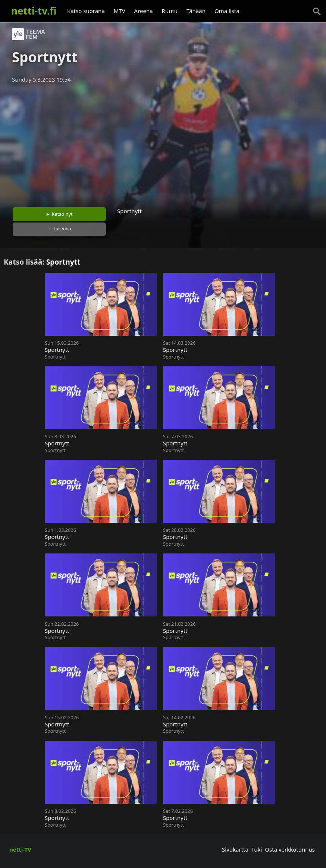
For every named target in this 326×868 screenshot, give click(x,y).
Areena (144, 11)
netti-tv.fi (34, 11)
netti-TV (20, 849)
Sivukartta (235, 849)
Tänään (196, 11)
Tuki (257, 849)
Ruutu (170, 11)
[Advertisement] (163, 143)
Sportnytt (63, 262)
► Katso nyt (59, 214)
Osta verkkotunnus (290, 849)
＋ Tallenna (59, 229)
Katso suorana (86, 11)
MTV (120, 11)
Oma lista (227, 11)
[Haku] (317, 12)
